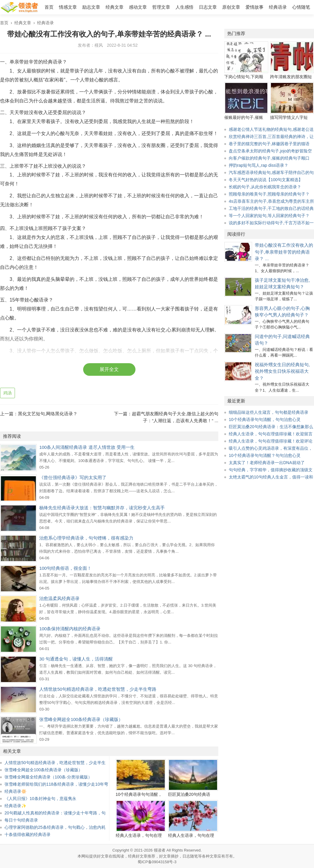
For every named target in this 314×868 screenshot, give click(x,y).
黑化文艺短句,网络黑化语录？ (48, 414)
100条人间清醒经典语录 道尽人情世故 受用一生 (87, 447)
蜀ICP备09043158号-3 (157, 862)
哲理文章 (161, 7)
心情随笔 (301, 7)
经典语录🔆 (15, 791)
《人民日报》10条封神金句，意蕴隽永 (40, 799)
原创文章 (231, 7)
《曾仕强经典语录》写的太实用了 (73, 477)
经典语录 (278, 7)
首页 (49, 7)
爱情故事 (254, 7)
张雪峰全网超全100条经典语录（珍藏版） (81, 719)
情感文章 (68, 7)
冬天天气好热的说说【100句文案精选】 (266, 180)
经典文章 (115, 7)
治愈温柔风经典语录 (59, 598)
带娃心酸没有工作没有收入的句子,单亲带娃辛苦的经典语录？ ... (284, 252)
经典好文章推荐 (142, 856)
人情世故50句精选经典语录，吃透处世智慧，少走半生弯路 (98, 689)
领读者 (160, 850)
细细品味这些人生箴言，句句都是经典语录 (269, 412)
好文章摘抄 (169, 856)
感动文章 (138, 7)
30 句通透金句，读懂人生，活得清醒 (76, 659)
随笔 (194, 856)
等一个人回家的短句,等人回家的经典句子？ (269, 216)
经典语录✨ (15, 806)
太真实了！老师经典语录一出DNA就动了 (267, 463)
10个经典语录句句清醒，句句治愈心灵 (265, 419)
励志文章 (91, 7)
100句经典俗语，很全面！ (65, 568)
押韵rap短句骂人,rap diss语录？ (259, 165)
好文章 (103, 856)
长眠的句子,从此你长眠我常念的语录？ (265, 187)
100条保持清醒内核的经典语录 (70, 629)
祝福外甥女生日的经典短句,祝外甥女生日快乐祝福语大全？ (282, 371)
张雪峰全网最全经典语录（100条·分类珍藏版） (48, 777)
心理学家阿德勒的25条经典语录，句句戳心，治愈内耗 (55, 827)
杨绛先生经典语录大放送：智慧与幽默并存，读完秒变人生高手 (102, 508)
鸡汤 (7, 393)
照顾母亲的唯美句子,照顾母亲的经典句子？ (269, 194)
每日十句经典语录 (21, 820)
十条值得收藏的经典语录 (28, 834)
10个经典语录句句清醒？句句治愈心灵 (265, 455)
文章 (214, 856)
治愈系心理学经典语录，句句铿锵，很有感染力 (86, 538)
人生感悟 (185, 7)
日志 (186, 856)
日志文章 (208, 7)
